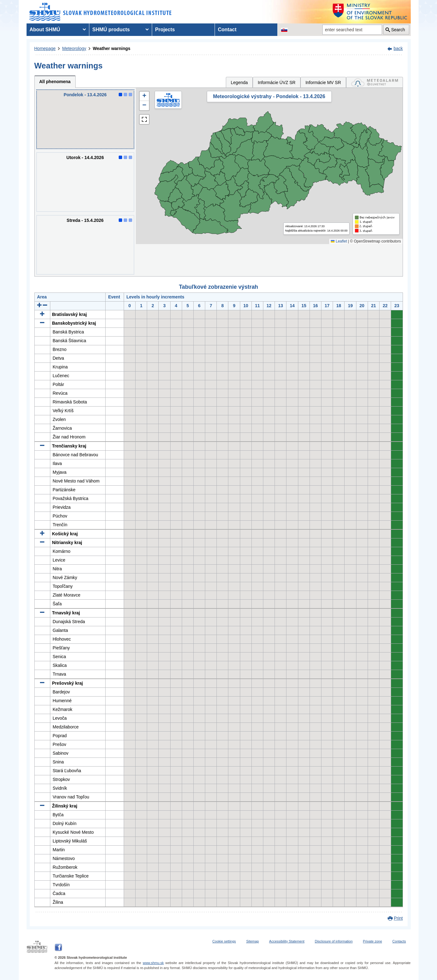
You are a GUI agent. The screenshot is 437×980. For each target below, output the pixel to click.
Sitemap (252, 941)
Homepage (45, 48)
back (398, 48)
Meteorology (74, 48)
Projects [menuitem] (165, 30)
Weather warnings (112, 48)
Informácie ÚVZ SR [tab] (277, 82)
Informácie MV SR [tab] (323, 82)
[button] (144, 96)
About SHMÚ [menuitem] (45, 30)
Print (398, 918)
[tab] (375, 82)
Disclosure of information (334, 941)
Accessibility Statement (287, 941)
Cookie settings (224, 941)
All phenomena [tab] (55, 82)
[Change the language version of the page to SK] (284, 30)
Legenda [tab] (239, 82)
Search (398, 30)
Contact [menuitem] (227, 30)
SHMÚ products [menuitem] (111, 30)
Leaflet (339, 241)
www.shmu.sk (153, 963)
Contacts (399, 941)
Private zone (372, 941)
